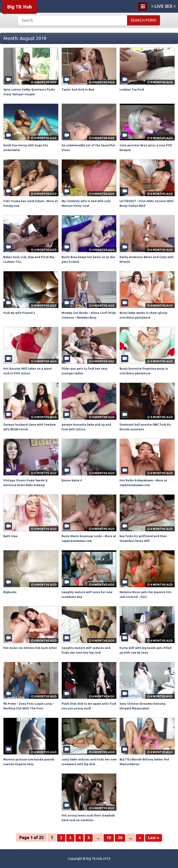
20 (120, 837)
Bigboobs (11, 592)
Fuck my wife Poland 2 (21, 313)
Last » (155, 837)
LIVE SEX (163, 6)
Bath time (11, 536)
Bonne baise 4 (73, 480)
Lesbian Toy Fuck (133, 89)
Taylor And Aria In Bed (79, 89)
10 (108, 837)
